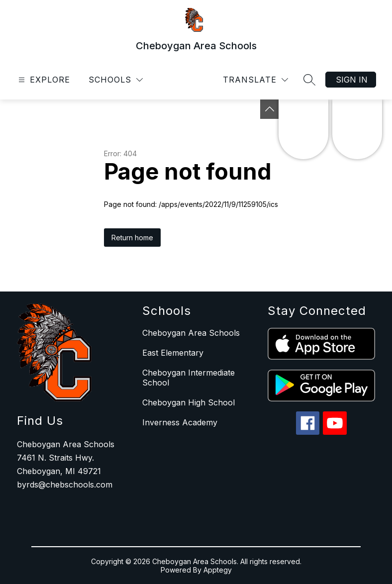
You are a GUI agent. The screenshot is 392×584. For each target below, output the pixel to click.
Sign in (352, 80)
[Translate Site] (255, 80)
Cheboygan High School (189, 402)
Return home (132, 238)
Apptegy (218, 570)
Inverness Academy (180, 422)
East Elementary (173, 353)
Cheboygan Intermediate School (189, 378)
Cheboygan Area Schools (191, 333)
